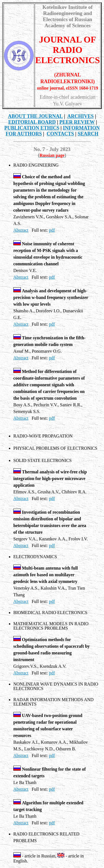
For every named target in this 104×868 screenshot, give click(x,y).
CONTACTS (60, 134)
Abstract (21, 230)
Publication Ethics (32, 128)
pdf (52, 230)
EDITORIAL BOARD (32, 122)
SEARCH (88, 134)
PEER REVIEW (77, 122)
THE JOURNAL (35, 116)
